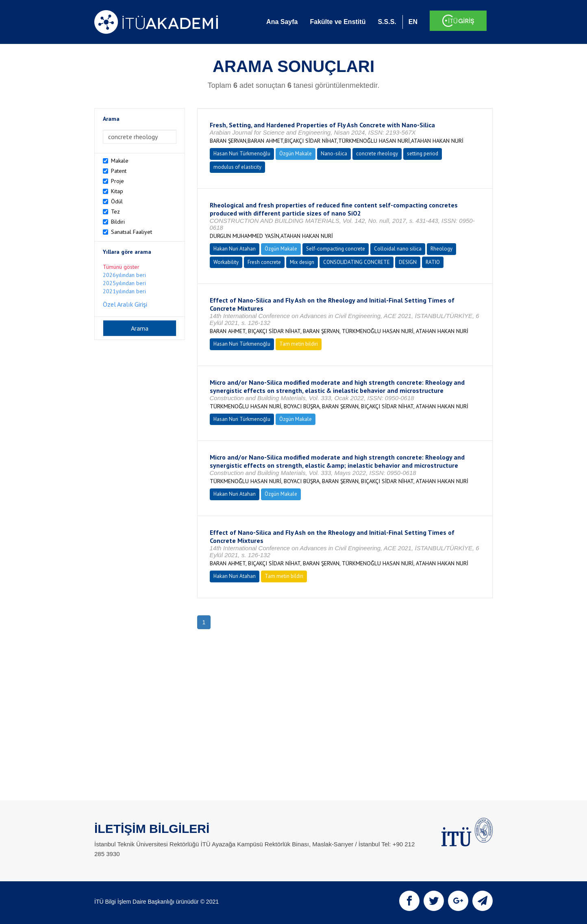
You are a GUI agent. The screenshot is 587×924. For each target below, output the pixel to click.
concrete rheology (377, 154)
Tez (115, 211)
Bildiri (118, 222)
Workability (226, 262)
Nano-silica (334, 154)
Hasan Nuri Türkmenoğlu (242, 154)
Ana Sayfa (282, 22)
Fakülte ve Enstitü (338, 22)
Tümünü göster (121, 267)
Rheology (441, 249)
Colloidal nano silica (398, 249)
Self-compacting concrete (336, 249)
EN (413, 22)
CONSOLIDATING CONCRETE (357, 262)
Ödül (117, 201)
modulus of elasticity (237, 167)
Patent (119, 171)
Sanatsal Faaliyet (132, 232)
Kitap (117, 191)
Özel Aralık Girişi (125, 304)
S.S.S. (387, 22)
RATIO (433, 262)
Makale (120, 161)
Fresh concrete (264, 262)
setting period (423, 154)
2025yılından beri (124, 283)
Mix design (302, 262)
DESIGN (408, 262)
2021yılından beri (124, 291)
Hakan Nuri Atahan (235, 249)
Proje (117, 181)
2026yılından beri (124, 275)
